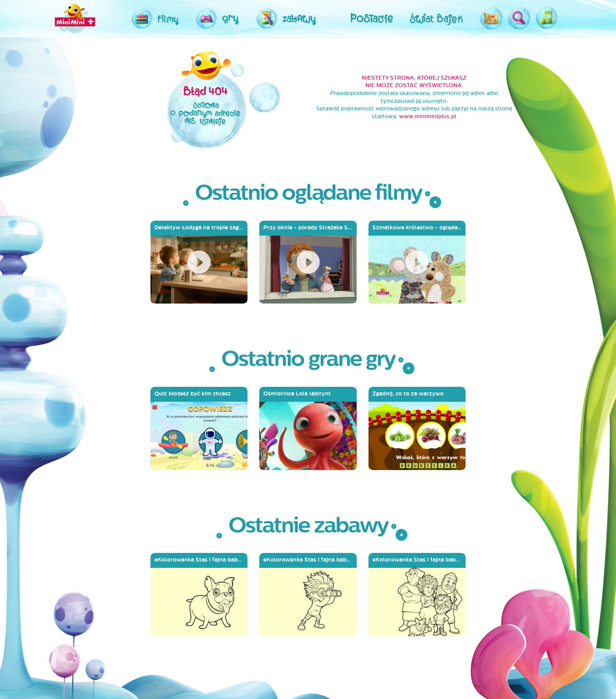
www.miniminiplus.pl (428, 116)
